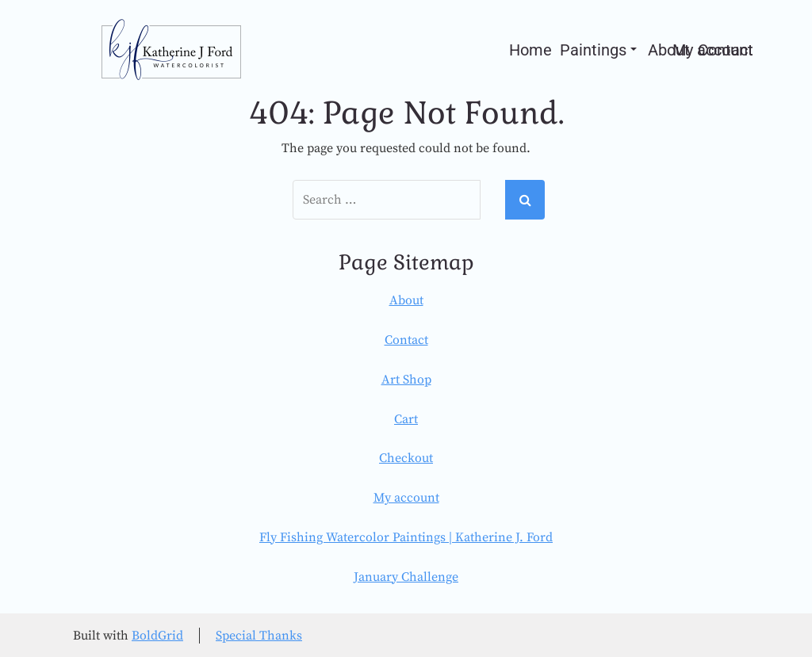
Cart (406, 419)
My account (713, 50)
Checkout (406, 458)
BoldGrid (157, 636)
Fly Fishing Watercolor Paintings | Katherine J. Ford (406, 537)
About (406, 300)
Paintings (598, 50)
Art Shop (406, 380)
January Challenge (406, 577)
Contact (406, 340)
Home (530, 50)
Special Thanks (259, 636)
